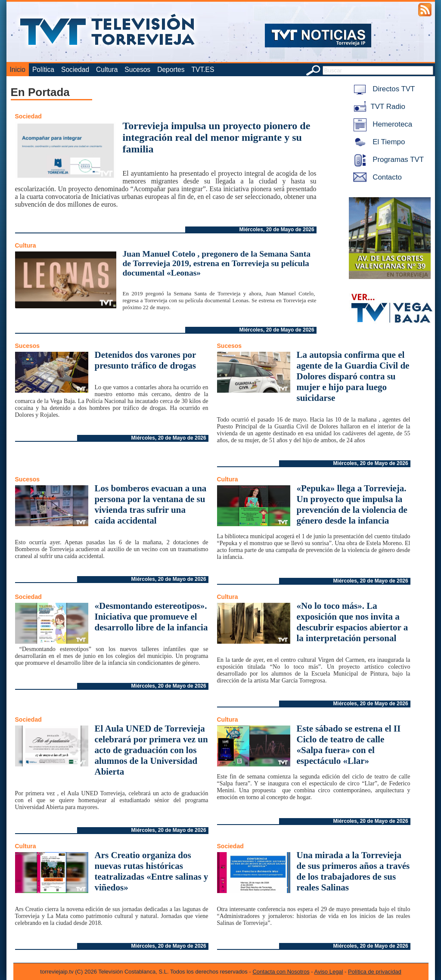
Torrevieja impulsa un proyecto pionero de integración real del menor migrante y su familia (217, 137)
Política (43, 70)
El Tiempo (378, 142)
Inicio (18, 70)
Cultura (107, 70)
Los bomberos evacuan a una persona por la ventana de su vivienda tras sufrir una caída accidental (151, 504)
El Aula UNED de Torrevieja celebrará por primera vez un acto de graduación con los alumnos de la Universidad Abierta (151, 750)
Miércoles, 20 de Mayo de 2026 (277, 229)
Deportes (171, 70)
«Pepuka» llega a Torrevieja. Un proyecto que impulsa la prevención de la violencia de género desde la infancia (352, 504)
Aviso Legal (329, 972)
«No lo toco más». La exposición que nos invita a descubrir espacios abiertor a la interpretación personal (352, 622)
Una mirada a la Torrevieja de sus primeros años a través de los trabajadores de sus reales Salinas (353, 871)
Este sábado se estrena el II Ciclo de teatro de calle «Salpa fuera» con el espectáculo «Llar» (349, 745)
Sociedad (75, 70)
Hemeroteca (381, 124)
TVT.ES (203, 70)
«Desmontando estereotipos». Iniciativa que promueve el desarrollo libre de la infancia (151, 617)
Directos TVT (383, 89)
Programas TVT (387, 160)
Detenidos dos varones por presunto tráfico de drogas (146, 360)
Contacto (376, 177)
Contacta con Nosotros (281, 972)
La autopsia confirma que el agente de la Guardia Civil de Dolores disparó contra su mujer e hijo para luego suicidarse (353, 376)
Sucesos (137, 70)
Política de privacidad (375, 972)
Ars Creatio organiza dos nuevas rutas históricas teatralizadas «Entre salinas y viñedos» (152, 871)
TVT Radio (378, 107)
